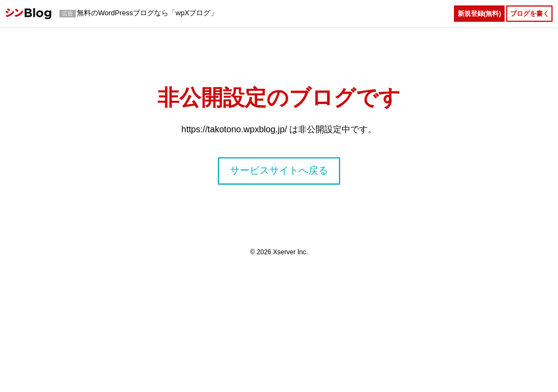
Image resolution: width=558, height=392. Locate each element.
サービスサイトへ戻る (279, 170)
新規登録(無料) (480, 14)
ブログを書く (530, 14)
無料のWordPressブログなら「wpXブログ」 (147, 13)
